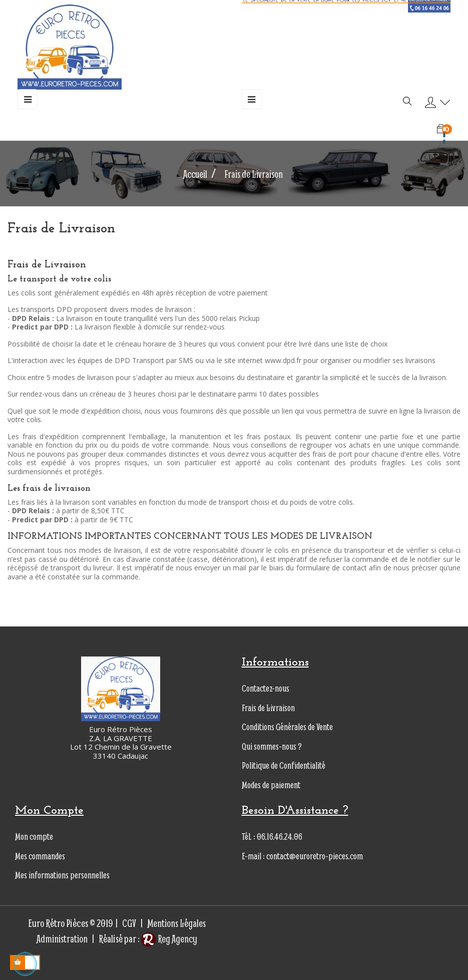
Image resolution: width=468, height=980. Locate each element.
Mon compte (34, 837)
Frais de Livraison (268, 708)
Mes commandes (40, 856)
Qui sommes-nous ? (272, 746)
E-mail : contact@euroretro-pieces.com (302, 856)
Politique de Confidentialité (284, 765)
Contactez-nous (266, 688)
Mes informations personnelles (62, 875)
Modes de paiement (271, 785)
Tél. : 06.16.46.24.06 (272, 837)
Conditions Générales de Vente (287, 727)
